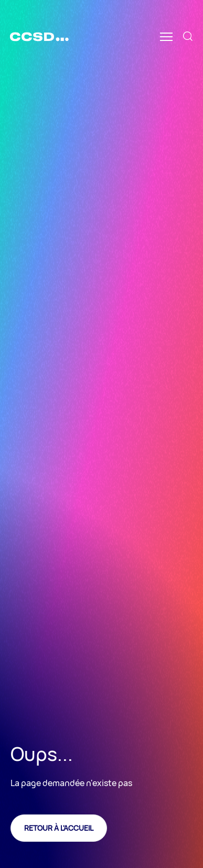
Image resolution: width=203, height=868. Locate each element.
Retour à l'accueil (59, 828)
